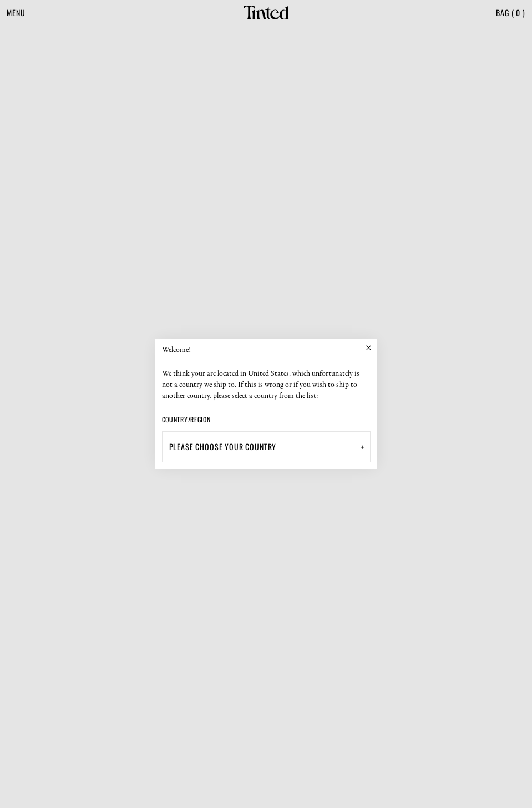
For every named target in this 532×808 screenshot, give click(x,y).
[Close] (369, 347)
